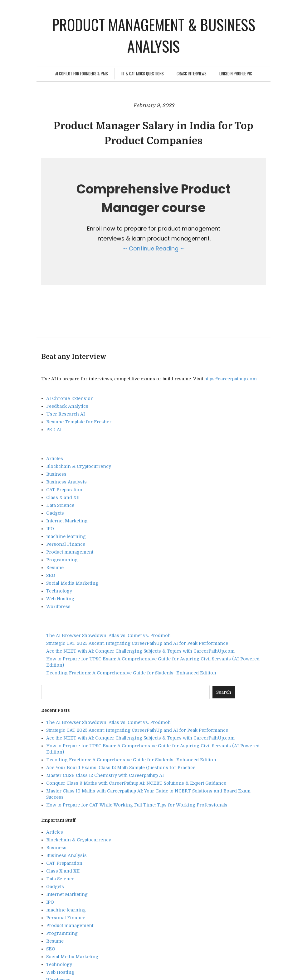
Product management (70, 552)
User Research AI (66, 414)
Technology (59, 591)
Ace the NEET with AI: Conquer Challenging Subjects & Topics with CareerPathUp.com (140, 651)
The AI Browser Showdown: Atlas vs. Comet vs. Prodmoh (108, 635)
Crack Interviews (192, 74)
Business (56, 474)
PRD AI (54, 430)
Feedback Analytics (67, 406)
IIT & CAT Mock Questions (142, 74)
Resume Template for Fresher (79, 422)
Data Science (60, 505)
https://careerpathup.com (231, 379)
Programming (62, 560)
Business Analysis (66, 482)
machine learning (66, 536)
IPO (50, 529)
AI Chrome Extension (70, 398)
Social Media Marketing (72, 583)
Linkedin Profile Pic (236, 74)
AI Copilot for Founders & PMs (82, 74)
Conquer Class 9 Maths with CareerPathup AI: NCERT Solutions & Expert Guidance (136, 783)
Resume (55, 568)
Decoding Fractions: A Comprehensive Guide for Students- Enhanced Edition (131, 673)
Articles (55, 459)
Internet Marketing (67, 521)
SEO (51, 575)
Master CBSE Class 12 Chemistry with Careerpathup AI (105, 775)
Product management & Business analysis (154, 35)
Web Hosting (60, 599)
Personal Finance (66, 544)
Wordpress (58, 607)
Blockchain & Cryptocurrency (79, 466)
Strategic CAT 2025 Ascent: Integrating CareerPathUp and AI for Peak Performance (137, 643)
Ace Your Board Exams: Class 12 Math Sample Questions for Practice (121, 768)
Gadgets (55, 513)
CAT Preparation (64, 490)
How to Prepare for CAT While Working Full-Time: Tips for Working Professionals (137, 805)
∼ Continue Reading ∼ (154, 248)
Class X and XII (63, 497)
